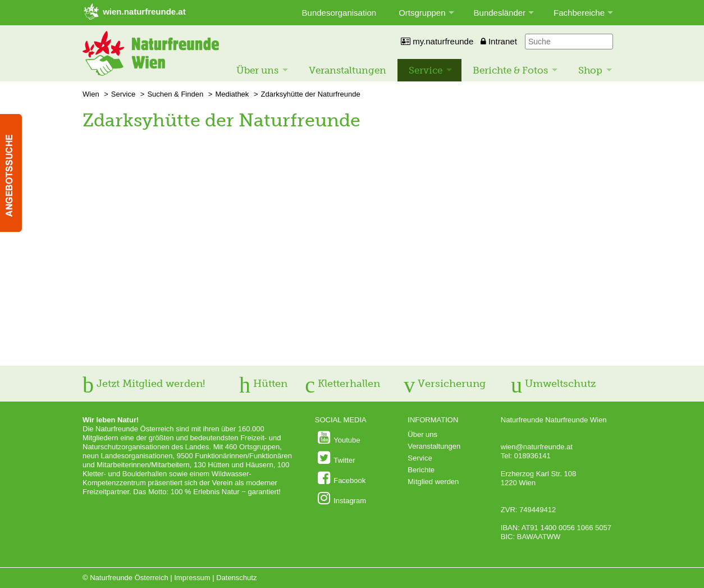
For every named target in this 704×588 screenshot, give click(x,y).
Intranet (499, 41)
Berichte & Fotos (510, 70)
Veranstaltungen (348, 70)
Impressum (192, 578)
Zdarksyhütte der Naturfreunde (311, 94)
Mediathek (232, 94)
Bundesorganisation (339, 13)
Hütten (263, 384)
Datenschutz (236, 578)
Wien (91, 94)
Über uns (257, 70)
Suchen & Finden (175, 94)
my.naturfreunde (437, 41)
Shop (590, 70)
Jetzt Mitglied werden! (144, 384)
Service (426, 70)
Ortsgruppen (422, 13)
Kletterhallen (342, 384)
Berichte (421, 470)
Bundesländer (500, 13)
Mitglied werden (433, 482)
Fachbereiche (579, 13)
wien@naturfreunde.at (537, 447)
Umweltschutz (553, 384)
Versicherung (445, 384)
